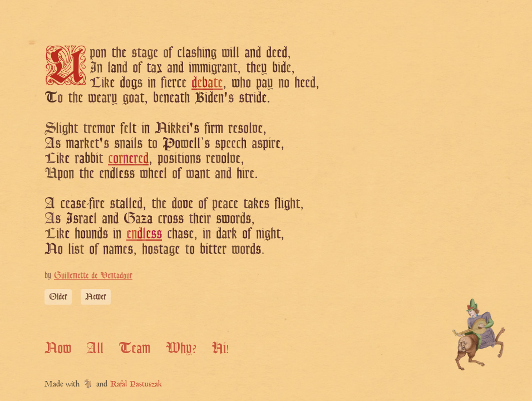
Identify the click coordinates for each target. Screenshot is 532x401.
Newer (96, 297)
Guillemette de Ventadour (93, 275)
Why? (181, 348)
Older (58, 297)
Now (58, 348)
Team (134, 348)
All (95, 348)
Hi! (220, 348)
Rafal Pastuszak (136, 385)
